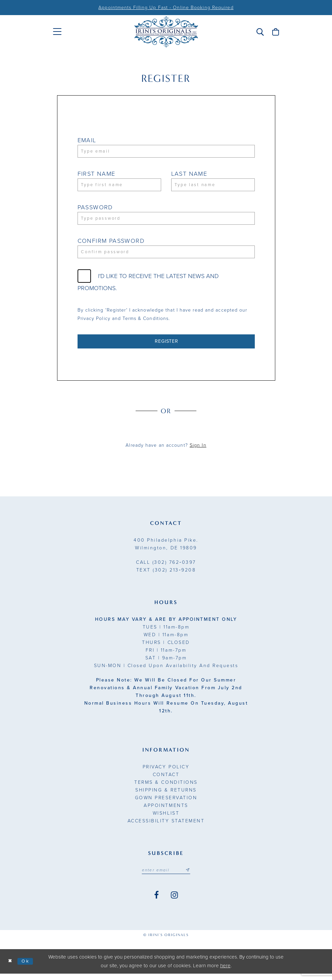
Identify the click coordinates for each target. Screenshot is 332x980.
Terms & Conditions (166, 788)
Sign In (198, 451)
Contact (166, 780)
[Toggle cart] (276, 32)
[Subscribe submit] (190, 876)
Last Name (189, 175)
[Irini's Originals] (166, 32)
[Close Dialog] (11, 968)
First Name (97, 175)
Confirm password (111, 244)
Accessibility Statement (166, 826)
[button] (260, 32)
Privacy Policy (166, 772)
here (225, 972)
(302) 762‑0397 (166, 568)
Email (87, 140)
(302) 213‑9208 (166, 575)
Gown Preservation (166, 803)
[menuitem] (57, 32)
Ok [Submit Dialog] (28, 967)
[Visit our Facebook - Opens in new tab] (156, 902)
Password (95, 209)
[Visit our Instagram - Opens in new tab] (174, 902)
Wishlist (166, 819)
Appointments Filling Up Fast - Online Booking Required (166, 8)
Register (167, 346)
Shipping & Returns (166, 795)
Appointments (166, 811)
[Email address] (166, 876)
